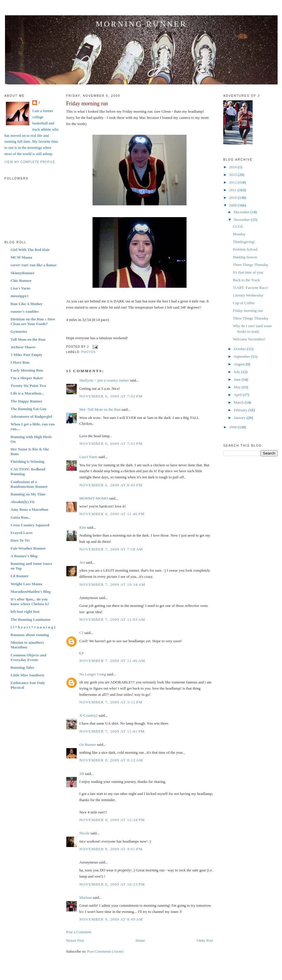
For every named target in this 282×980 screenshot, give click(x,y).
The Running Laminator (31, 619)
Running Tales (22, 667)
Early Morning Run (27, 370)
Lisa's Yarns (21, 288)
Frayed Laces (22, 533)
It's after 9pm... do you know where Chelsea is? (30, 602)
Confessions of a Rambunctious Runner (29, 484)
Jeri (82, 562)
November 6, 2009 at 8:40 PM (111, 485)
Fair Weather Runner (28, 548)
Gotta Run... (21, 517)
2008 (233, 427)
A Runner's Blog (24, 556)
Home (140, 940)
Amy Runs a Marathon (29, 509)
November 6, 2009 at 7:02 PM (111, 396)
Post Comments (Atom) (105, 951)
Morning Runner (141, 24)
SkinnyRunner (23, 273)
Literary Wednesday (248, 295)
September (242, 356)
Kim (83, 527)
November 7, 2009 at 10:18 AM (112, 584)
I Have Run (20, 362)
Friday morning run (87, 104)
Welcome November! (249, 339)
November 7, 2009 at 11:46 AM (112, 661)
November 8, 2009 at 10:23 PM (112, 884)
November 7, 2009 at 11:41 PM (112, 731)
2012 (233, 182)
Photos (89, 352)
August (240, 364)
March (239, 402)
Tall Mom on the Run (28, 339)
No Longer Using (93, 674)
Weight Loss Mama (26, 584)
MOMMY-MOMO (94, 498)
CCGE (238, 226)
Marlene (86, 897)
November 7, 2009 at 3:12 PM (111, 702)
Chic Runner (21, 281)
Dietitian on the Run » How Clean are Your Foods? (33, 321)
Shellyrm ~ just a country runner (104, 380)
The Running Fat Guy (28, 409)
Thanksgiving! (244, 242)
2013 (233, 175)
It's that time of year (248, 272)
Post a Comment (79, 932)
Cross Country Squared (30, 525)
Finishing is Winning (27, 461)
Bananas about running (30, 635)
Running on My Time (28, 494)
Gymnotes (19, 331)
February (241, 410)
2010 (233, 198)
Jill (82, 774)
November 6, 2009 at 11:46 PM (112, 514)
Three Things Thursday (251, 265)
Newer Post (75, 940)
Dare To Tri (20, 540)
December (242, 212)
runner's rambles (25, 311)
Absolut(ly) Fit (22, 502)
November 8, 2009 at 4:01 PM (111, 849)
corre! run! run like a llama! (34, 265)
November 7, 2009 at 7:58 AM (111, 549)
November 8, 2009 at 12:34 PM (112, 820)
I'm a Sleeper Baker (27, 378)
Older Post (205, 940)
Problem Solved (245, 249)
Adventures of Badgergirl (31, 416)
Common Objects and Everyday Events (28, 657)
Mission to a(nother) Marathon (27, 645)
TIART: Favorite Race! (250, 288)
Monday (239, 234)
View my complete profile (30, 162)
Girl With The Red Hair (30, 250)
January (240, 418)
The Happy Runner (26, 401)
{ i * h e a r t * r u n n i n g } (33, 627)
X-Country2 (89, 715)
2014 (233, 167)
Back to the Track (246, 280)
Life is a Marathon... (27, 393)
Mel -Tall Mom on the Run (100, 409)
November (242, 220)
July (237, 372)
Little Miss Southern (27, 675)
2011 (233, 190)
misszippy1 (20, 296)
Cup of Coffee (244, 303)
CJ (81, 633)
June (238, 379)
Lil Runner (20, 576)
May (238, 387)
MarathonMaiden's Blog (31, 592)
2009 (233, 205)
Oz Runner (88, 744)
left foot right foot (25, 612)
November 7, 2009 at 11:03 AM (112, 619)
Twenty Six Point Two (28, 386)
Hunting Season (245, 257)
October (240, 349)
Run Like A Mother (27, 304)
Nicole (84, 833)
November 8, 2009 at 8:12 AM (111, 760)
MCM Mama (21, 257)
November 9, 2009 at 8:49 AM (111, 919)
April (238, 395)
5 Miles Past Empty (26, 355)
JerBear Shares (23, 347)
